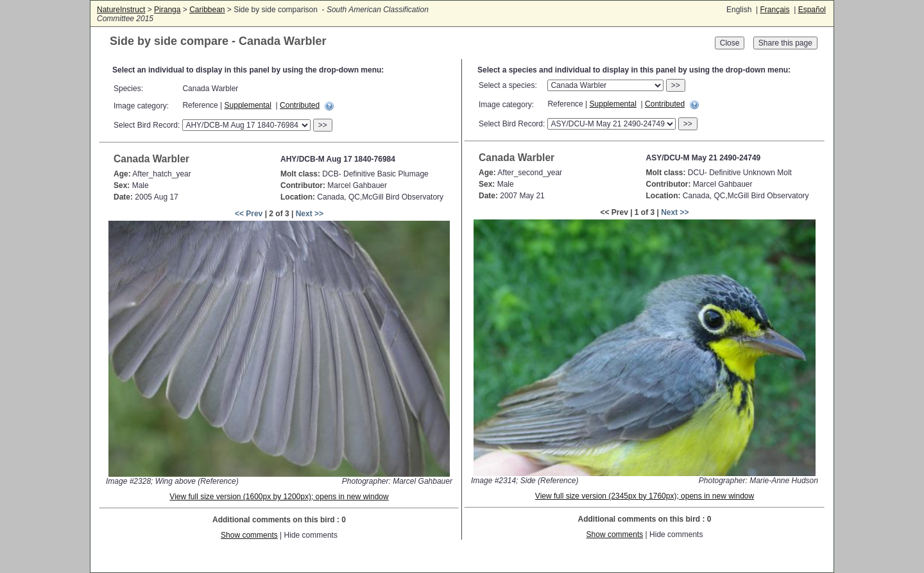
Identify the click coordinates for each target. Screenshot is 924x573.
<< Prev (249, 214)
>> (323, 125)
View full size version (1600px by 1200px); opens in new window (279, 497)
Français (774, 10)
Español (812, 10)
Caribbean (207, 10)
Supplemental (248, 105)
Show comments (249, 535)
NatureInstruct (121, 10)
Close (730, 43)
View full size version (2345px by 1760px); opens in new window (645, 496)
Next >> (310, 214)
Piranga (167, 10)
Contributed (300, 105)
